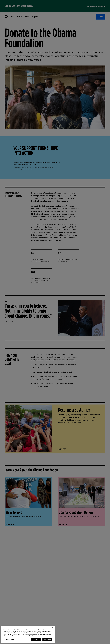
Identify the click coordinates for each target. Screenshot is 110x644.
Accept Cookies (47, 640)
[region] (28, 634)
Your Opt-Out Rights (9, 640)
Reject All (36, 640)
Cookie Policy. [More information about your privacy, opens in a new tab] (30, 636)
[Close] (52, 628)
